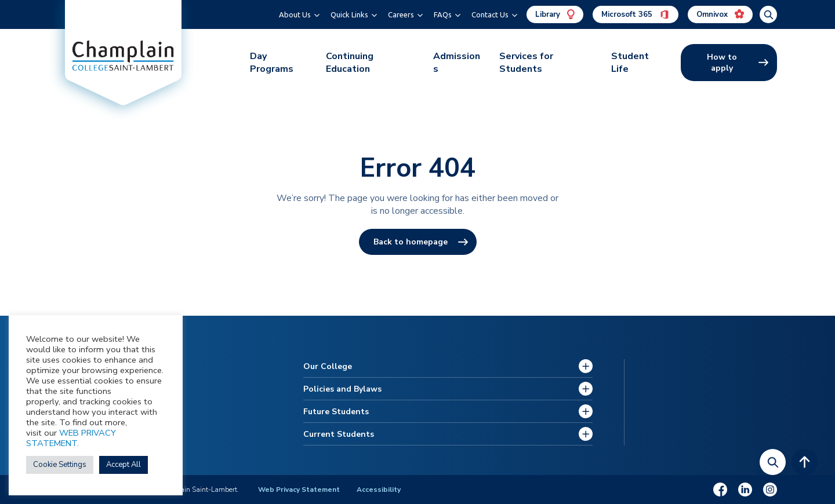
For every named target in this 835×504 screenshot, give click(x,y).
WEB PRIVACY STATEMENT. (71, 438)
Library (555, 14)
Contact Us (490, 14)
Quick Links (349, 14)
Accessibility (379, 490)
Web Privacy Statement (299, 490)
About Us (295, 14)
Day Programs (272, 63)
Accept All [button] (124, 465)
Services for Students (526, 63)
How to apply (722, 63)
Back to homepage (411, 242)
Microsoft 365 (636, 14)
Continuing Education (350, 63)
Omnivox (720, 14)
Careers (401, 14)
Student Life (630, 63)
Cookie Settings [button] (60, 465)
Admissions (457, 63)
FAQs (443, 14)
